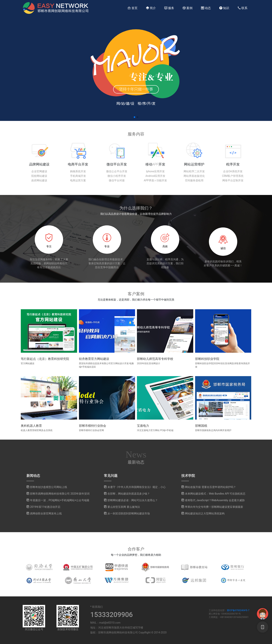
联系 (243, 8)
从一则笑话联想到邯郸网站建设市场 (129, 513)
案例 (188, 8)
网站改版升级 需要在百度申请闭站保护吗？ (210, 487)
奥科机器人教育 (31, 426)
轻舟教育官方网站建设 (94, 359)
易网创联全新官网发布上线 (46, 513)
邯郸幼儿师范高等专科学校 (155, 359)
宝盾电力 (143, 426)
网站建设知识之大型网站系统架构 (205, 513)
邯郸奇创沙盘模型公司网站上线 (49, 487)
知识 (224, 8)
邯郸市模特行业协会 (93, 426)
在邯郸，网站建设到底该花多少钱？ (129, 494)
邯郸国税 (201, 426)
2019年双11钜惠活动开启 (45, 507)
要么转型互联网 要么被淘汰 (124, 507)
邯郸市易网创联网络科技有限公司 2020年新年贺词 (60, 494)
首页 (133, 8)
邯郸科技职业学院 (207, 359)
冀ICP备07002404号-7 (238, 610)
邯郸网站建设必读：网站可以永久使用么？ (133, 500)
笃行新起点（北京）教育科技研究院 (45, 359)
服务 (169, 8)
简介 (151, 8)
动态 (206, 8)
